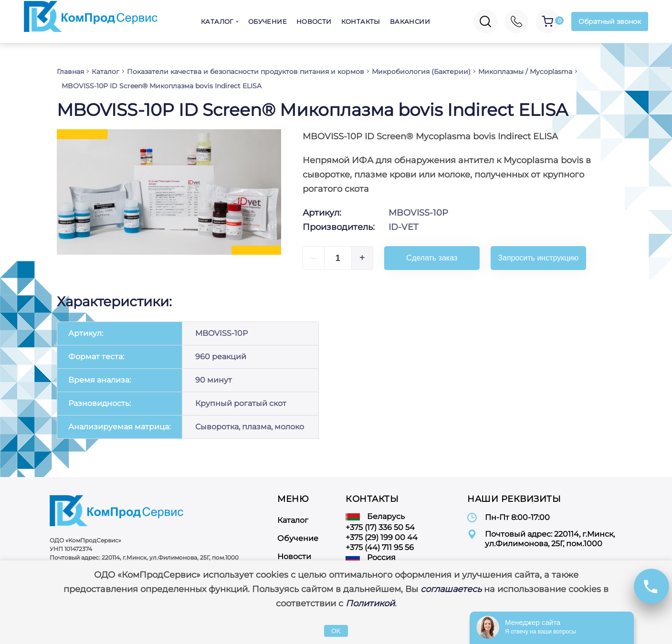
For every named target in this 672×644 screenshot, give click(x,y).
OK (336, 631)
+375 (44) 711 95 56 (380, 547)
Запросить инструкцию (538, 258)
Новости (314, 21)
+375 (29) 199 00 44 (382, 537)
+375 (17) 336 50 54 (380, 527)
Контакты (361, 21)
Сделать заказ (432, 258)
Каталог (217, 21)
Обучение (268, 21)
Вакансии (410, 21)
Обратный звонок (610, 21)
